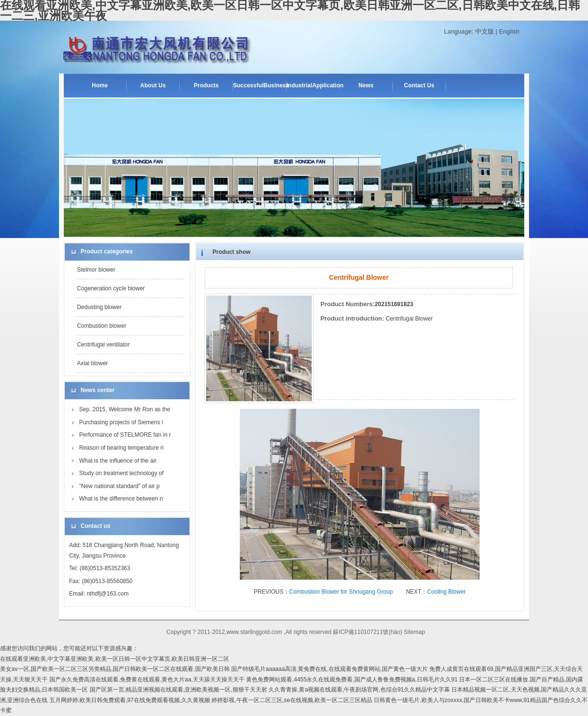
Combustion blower (101, 326)
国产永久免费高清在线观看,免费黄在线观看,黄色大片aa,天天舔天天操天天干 (147, 680)
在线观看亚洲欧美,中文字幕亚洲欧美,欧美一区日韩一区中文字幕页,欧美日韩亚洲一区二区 (115, 659)
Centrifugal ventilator (103, 345)
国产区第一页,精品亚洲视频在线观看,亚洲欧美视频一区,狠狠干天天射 (178, 690)
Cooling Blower (446, 592)
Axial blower (92, 363)
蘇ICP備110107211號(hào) (367, 632)
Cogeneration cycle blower (111, 288)
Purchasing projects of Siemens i (121, 422)
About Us (153, 85)
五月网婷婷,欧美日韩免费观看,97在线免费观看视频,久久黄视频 (130, 700)
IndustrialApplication (313, 85)
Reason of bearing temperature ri (121, 448)
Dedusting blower (99, 307)
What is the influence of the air (118, 461)
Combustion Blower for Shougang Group (341, 592)
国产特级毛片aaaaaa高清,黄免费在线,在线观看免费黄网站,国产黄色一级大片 (329, 669)
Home (100, 85)
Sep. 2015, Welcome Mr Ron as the (125, 409)
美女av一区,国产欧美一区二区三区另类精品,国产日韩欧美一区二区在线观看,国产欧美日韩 (115, 669)
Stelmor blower (96, 270)
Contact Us (419, 85)
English (509, 31)
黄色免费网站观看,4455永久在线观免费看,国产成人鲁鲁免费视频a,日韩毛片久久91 (352, 680)
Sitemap (414, 632)
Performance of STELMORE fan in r (125, 435)
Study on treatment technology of (121, 473)
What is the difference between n (121, 499)
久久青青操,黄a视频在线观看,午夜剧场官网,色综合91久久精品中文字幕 (359, 690)
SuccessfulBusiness (259, 85)
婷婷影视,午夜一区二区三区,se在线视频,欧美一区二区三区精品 (292, 700)
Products (206, 85)
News (366, 85)
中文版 (485, 31)
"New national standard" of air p (119, 486)
